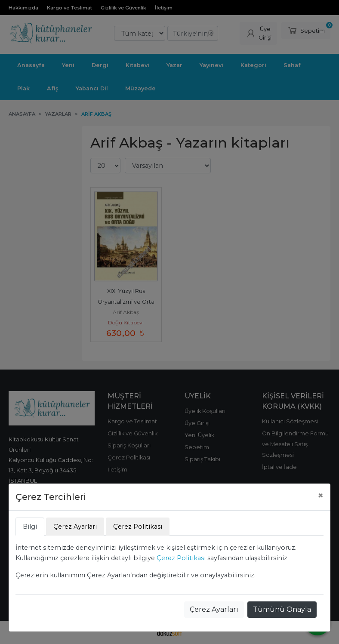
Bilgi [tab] (30, 527)
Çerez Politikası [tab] (138, 527)
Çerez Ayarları (214, 609)
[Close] (321, 496)
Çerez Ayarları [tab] (75, 527)
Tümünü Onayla (282, 609)
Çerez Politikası (181, 558)
